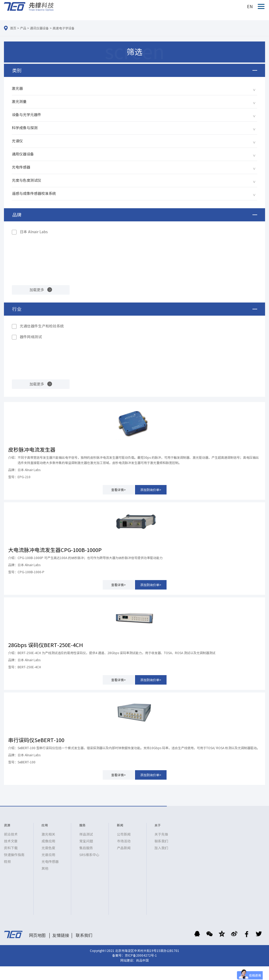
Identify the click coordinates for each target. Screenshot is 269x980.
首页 (13, 28)
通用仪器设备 (23, 154)
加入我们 (161, 848)
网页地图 (37, 935)
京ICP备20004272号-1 (141, 955)
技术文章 (11, 841)
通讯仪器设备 (39, 28)
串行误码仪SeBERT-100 (36, 740)
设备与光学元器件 (27, 115)
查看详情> (118, 490)
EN (250, 7)
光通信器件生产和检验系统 (42, 326)
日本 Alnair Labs (34, 232)
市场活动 (124, 841)
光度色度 (48, 848)
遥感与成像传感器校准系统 (34, 194)
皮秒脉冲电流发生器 (32, 450)
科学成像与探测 (25, 128)
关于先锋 (161, 834)
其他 (45, 869)
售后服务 (86, 848)
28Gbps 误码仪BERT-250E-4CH (46, 645)
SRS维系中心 (89, 855)
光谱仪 (17, 141)
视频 (7, 862)
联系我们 (161, 841)
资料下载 (11, 848)
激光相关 (48, 834)
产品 (23, 28)
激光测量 (19, 102)
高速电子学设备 (64, 28)
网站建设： (128, 960)
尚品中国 (142, 960)
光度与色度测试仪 (27, 180)
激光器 (17, 88)
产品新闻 (124, 848)
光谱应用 (48, 855)
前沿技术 (11, 834)
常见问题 (86, 841)
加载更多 (37, 290)
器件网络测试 (31, 337)
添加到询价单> (151, 490)
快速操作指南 (14, 855)
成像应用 (48, 841)
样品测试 (86, 834)
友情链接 (61, 935)
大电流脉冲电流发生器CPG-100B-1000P (55, 550)
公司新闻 (124, 834)
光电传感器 (21, 167)
